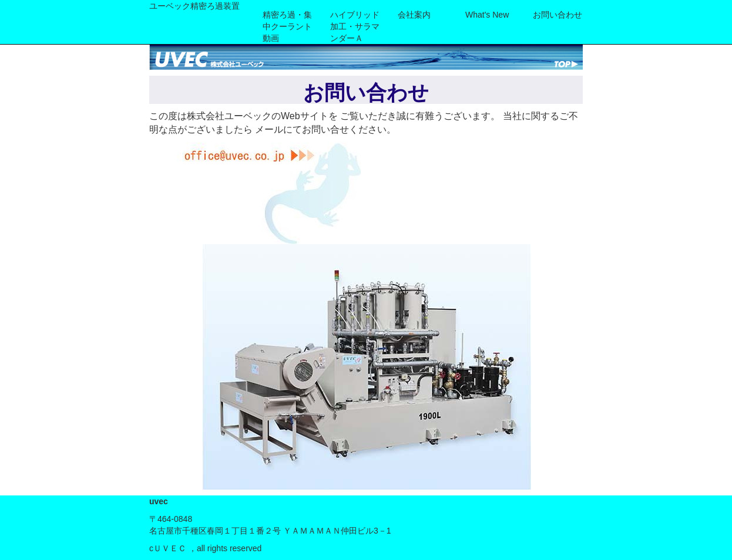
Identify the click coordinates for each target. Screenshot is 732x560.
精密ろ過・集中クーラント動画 (287, 26)
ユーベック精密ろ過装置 (194, 6)
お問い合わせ (558, 15)
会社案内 (414, 15)
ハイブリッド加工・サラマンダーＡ (355, 26)
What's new (487, 15)
